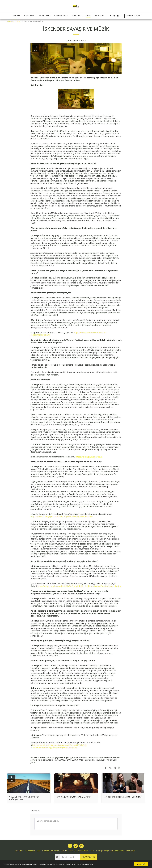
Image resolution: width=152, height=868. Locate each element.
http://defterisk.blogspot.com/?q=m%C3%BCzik (55, 748)
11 (59, 778)
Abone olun (89, 857)
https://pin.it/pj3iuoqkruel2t (89, 457)
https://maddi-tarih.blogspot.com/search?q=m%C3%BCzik (59, 745)
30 (12, 778)
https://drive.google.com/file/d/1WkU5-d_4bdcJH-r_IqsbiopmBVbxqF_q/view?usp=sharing (79, 586)
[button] (61, 16)
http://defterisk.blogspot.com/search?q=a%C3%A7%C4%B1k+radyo (62, 516)
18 (106, 778)
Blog (18, 21)
